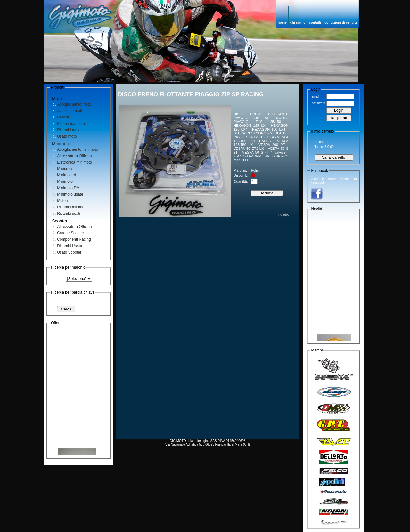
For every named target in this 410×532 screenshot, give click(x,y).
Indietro (283, 214)
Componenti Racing (74, 239)
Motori (62, 201)
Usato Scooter (69, 252)
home (282, 23)
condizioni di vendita (341, 23)
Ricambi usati (69, 214)
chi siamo (298, 23)
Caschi (63, 117)
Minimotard (66, 175)
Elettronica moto (71, 124)
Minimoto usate (70, 194)
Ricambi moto (69, 130)
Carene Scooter (70, 233)
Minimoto (65, 181)
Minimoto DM (68, 188)
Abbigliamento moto (74, 104)
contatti (315, 23)
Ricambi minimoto (72, 207)
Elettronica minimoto (74, 162)
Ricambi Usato (70, 246)
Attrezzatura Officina (74, 156)
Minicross (65, 169)
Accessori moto (70, 111)
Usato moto (67, 136)
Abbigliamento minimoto (78, 149)
